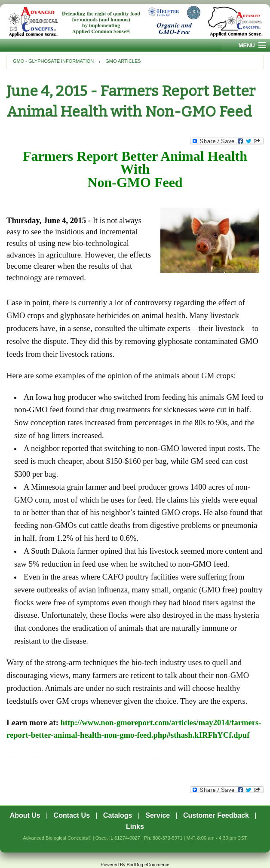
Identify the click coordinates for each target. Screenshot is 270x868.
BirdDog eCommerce (148, 865)
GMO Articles (123, 61)
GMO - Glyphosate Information (53, 61)
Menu (247, 45)
